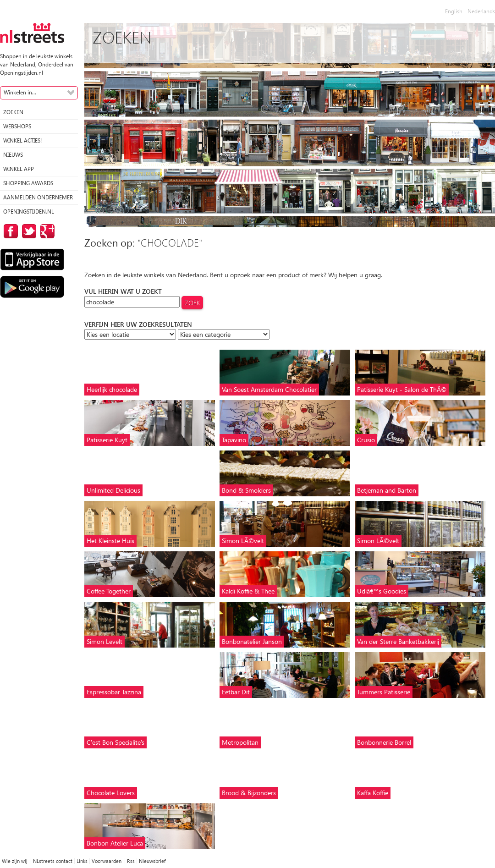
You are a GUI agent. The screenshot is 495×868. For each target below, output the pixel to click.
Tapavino (234, 440)
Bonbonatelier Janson (252, 641)
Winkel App (19, 169)
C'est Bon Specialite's (115, 742)
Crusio (366, 440)
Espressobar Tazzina (114, 692)
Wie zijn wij (15, 861)
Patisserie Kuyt (107, 440)
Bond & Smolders (246, 490)
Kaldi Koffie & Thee (248, 591)
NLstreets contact (53, 861)
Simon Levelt (104, 641)
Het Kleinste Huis (110, 541)
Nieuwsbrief (152, 861)
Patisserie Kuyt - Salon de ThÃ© (402, 389)
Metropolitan (240, 742)
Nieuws (13, 155)
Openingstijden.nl (29, 212)
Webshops (17, 126)
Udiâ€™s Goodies (382, 591)
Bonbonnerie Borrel (384, 742)
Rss (131, 861)
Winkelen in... (20, 92)
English (454, 11)
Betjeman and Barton (387, 490)
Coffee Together (109, 591)
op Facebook (9, 231)
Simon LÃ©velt (243, 541)
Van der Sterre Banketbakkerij (398, 641)
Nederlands (481, 11)
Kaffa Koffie (373, 793)
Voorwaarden (107, 861)
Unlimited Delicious (113, 490)
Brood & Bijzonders (249, 793)
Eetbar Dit (236, 692)
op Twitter (27, 231)
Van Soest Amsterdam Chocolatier (269, 389)
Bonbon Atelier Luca (115, 843)
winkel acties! (22, 140)
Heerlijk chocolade (112, 389)
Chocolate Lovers (111, 793)
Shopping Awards (28, 183)
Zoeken (13, 112)
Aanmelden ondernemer (38, 197)
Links (82, 861)
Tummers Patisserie (384, 692)
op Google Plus (46, 231)
